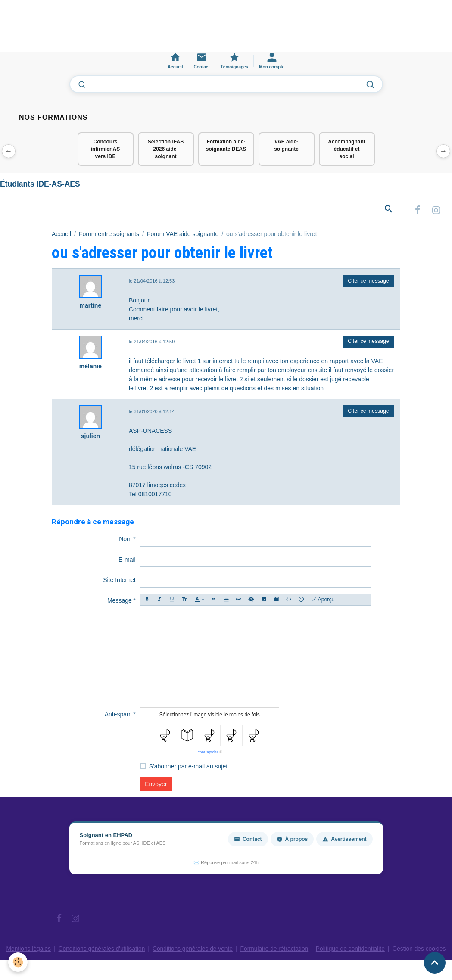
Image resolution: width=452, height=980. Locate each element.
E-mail (127, 560)
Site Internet (119, 581)
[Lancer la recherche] (370, 84)
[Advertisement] (157, 30)
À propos (292, 840)
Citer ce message (368, 281)
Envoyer (156, 785)
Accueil (61, 234)
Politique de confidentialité (352, 949)
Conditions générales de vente (192, 949)
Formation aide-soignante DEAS (226, 145)
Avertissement (344, 840)
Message (120, 601)
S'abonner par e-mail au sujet (188, 767)
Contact (248, 840)
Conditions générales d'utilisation (100, 949)
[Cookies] (18, 962)
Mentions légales (26, 949)
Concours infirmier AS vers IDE (106, 149)
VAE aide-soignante (286, 145)
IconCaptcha (207, 753)
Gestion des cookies (422, 954)
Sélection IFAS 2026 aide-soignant (166, 149)
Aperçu (323, 600)
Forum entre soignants (109, 234)
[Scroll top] (435, 963)
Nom (125, 540)
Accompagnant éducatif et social (347, 149)
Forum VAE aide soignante (183, 234)
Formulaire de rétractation (275, 949)
